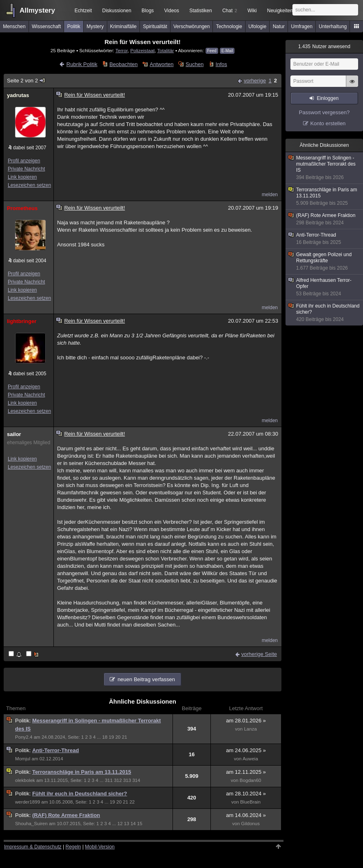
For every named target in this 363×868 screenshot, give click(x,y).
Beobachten (123, 64)
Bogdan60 (251, 780)
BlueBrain (250, 802)
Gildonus (250, 824)
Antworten (162, 64)
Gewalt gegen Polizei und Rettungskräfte (325, 261)
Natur (279, 27)
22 (132, 802)
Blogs (148, 11)
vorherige (255, 81)
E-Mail (227, 51)
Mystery (95, 27)
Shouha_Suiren (31, 824)
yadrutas (18, 95)
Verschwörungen (191, 27)
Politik (74, 27)
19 (112, 737)
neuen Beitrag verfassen (146, 679)
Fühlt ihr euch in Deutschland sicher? (80, 794)
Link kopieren (22, 177)
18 (105, 737)
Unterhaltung (333, 27)
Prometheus (22, 208)
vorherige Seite (259, 654)
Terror (122, 50)
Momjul (23, 759)
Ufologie (257, 27)
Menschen (14, 27)
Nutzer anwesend (324, 46)
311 (109, 780)
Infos (221, 64)
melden (270, 195)
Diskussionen (116, 11)
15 (140, 824)
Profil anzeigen (24, 161)
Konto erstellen (328, 123)
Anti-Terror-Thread (56, 750)
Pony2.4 (24, 737)
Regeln (73, 847)
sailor (14, 434)
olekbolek (25, 780)
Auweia (250, 759)
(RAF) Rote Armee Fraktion (66, 815)
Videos (172, 11)
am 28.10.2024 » (246, 794)
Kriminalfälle (123, 27)
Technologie (229, 27)
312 (118, 780)
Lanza (250, 729)
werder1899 (28, 802)
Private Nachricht (26, 169)
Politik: (24, 721)
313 (127, 780)
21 (125, 737)
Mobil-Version (100, 847)
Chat (230, 11)
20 (118, 737)
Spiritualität (155, 27)
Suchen (195, 64)
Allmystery (37, 10)
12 (120, 824)
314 (136, 780)
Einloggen (328, 98)
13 (127, 824)
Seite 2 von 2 (26, 81)
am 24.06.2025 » (246, 750)
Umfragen (302, 27)
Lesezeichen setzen (29, 185)
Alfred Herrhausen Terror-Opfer (325, 287)
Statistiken (200, 11)
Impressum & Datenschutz (33, 847)
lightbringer (22, 321)
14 (133, 824)
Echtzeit (83, 11)
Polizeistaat (142, 50)
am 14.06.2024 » (246, 815)
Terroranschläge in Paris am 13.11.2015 (82, 772)
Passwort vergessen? (324, 112)
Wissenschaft (46, 27)
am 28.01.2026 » (246, 721)
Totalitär (166, 50)
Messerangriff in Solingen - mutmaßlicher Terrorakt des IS (325, 168)
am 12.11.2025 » (246, 772)
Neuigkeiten (280, 11)
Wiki (252, 11)
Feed (212, 51)
